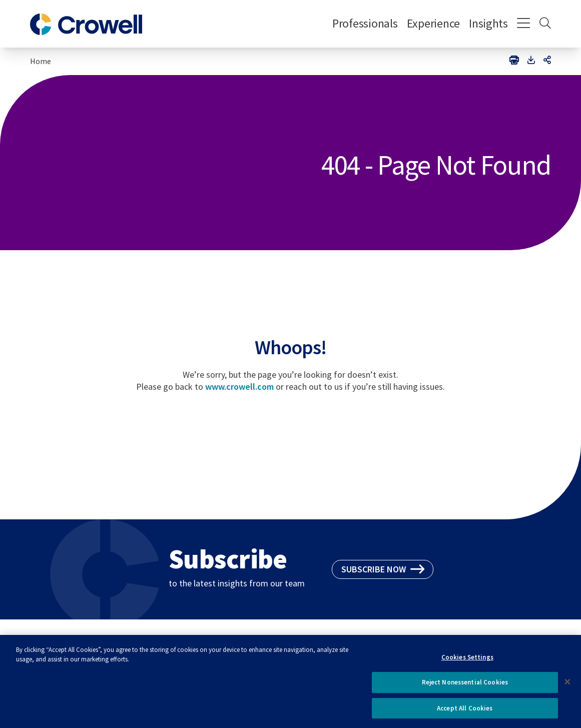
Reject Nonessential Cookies (465, 686)
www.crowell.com (239, 387)
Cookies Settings (467, 661)
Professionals (365, 23)
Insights (488, 23)
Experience (433, 23)
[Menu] (524, 24)
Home (41, 61)
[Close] (567, 685)
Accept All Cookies (465, 712)
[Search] (545, 24)
